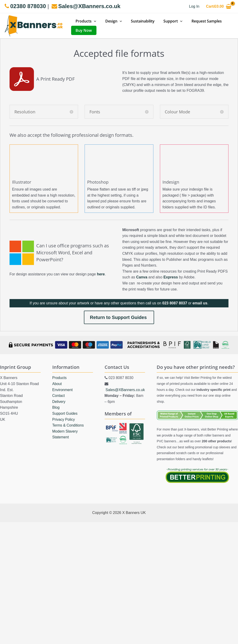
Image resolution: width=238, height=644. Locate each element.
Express (171, 277)
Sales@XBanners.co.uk (125, 390)
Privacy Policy (64, 419)
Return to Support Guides (119, 317)
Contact (59, 396)
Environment (63, 390)
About (57, 384)
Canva (142, 277)
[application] (93, 21)
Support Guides (65, 413)
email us (200, 303)
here (101, 274)
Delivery (59, 401)
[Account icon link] (194, 6)
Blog (56, 407)
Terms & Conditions (68, 425)
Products (60, 378)
